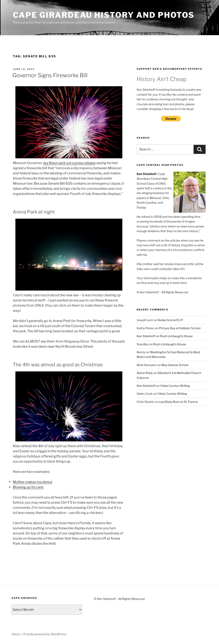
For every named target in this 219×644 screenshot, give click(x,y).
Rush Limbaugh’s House (176, 336)
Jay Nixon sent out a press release (69, 163)
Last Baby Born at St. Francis (178, 402)
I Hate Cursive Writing (175, 386)
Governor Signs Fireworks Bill (50, 75)
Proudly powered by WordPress (45, 634)
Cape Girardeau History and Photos (104, 15)
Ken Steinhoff (146, 336)
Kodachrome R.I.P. (171, 320)
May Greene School (175, 365)
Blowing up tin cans (28, 487)
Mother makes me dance (33, 482)
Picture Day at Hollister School (180, 328)
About (16, 634)
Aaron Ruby (145, 373)
